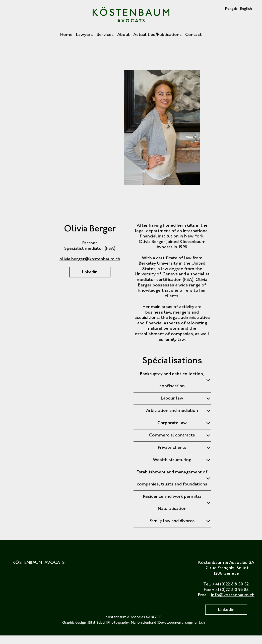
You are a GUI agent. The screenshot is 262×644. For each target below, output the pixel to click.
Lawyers (84, 35)
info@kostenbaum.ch (233, 595)
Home (66, 35)
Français (231, 9)
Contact (193, 35)
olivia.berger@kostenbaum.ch (90, 259)
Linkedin (226, 610)
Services (105, 35)
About (123, 35)
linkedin (90, 272)
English (246, 9)
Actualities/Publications (157, 35)
